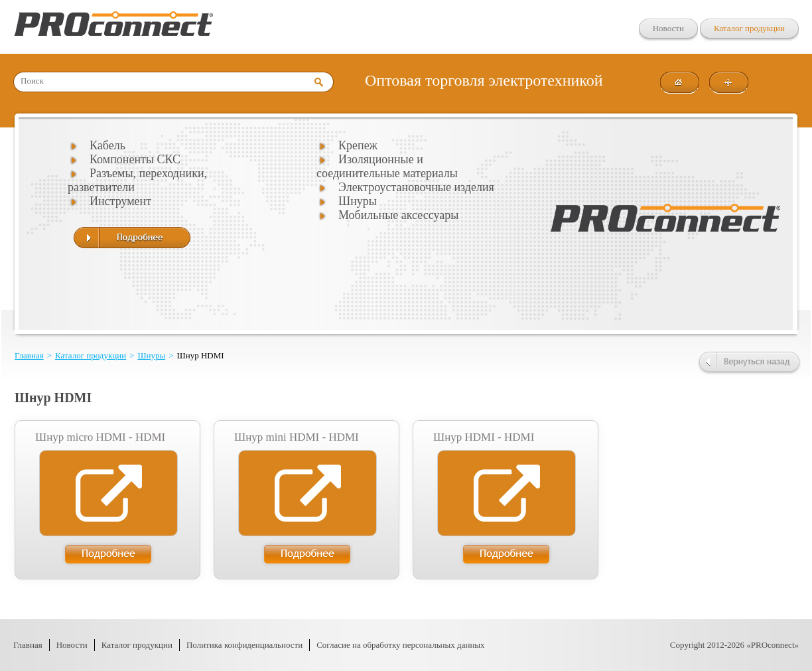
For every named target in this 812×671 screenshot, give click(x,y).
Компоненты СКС (135, 159)
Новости (668, 28)
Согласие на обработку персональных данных (400, 645)
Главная (29, 355)
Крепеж (358, 145)
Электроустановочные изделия (416, 187)
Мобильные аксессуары (398, 215)
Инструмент (120, 201)
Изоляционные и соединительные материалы (387, 166)
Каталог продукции (749, 28)
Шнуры (358, 201)
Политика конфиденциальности (244, 645)
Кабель (107, 145)
